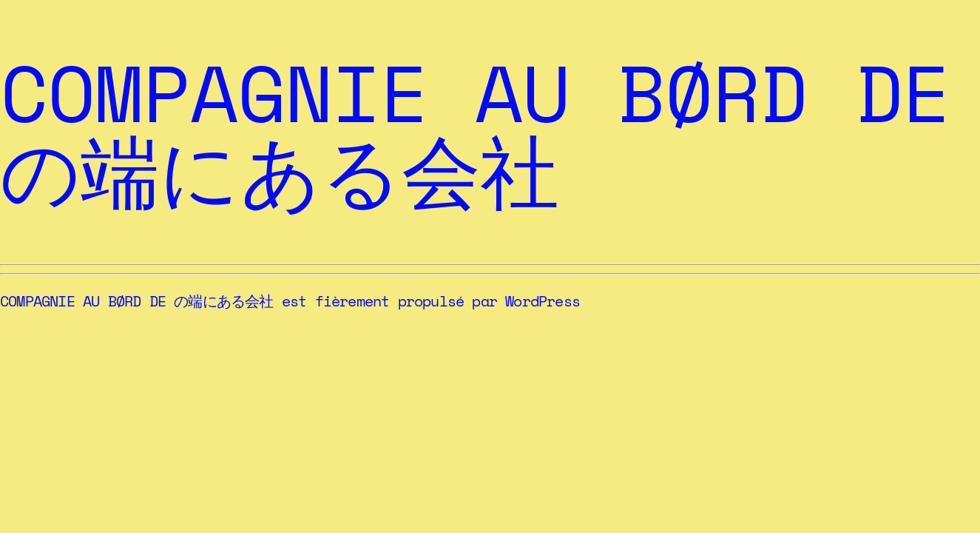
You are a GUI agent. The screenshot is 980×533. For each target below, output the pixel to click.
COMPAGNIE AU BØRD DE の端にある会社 (475, 132)
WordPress (543, 301)
